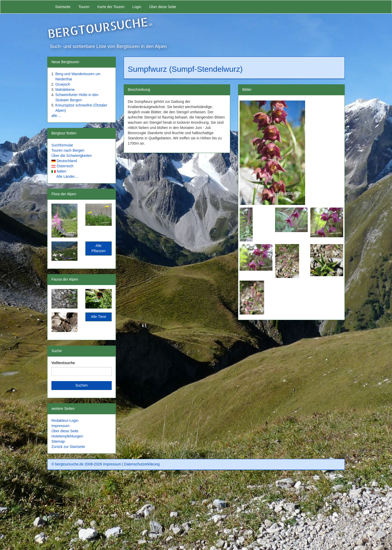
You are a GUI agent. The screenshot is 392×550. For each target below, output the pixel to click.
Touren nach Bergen (68, 150)
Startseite (63, 7)
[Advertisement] (196, 512)
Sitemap (58, 441)
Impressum (60, 426)
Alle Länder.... (68, 176)
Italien (61, 171)
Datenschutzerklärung (142, 464)
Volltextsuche (63, 363)
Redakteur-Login (65, 421)
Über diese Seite (163, 7)
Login (137, 7)
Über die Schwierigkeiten (72, 156)
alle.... (56, 116)
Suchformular (62, 145)
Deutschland (67, 161)
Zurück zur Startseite (68, 447)
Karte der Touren (111, 7)
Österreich (65, 166)
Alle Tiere (98, 317)
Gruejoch (63, 84)
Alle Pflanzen (98, 248)
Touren (84, 7)
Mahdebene (65, 90)
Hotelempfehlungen (67, 436)
